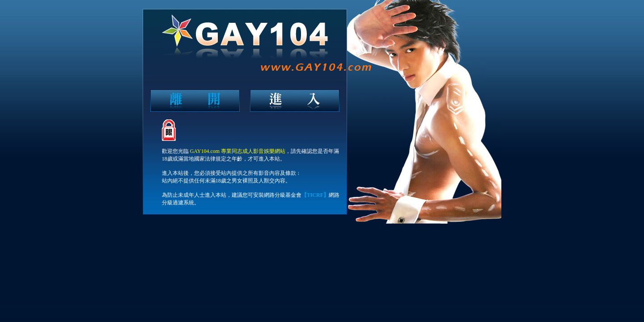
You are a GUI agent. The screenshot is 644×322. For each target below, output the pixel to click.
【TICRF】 (315, 195)
